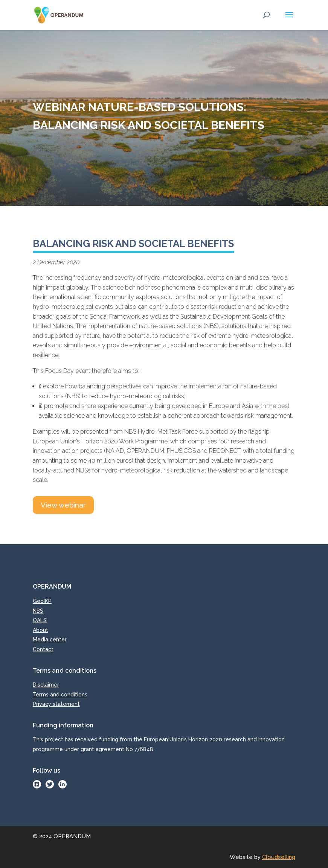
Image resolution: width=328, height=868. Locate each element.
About (40, 630)
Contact (43, 649)
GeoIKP (42, 601)
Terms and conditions (60, 695)
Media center (50, 639)
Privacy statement (56, 704)
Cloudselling (279, 857)
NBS (38, 611)
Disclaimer (46, 685)
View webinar (63, 505)
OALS (40, 620)
